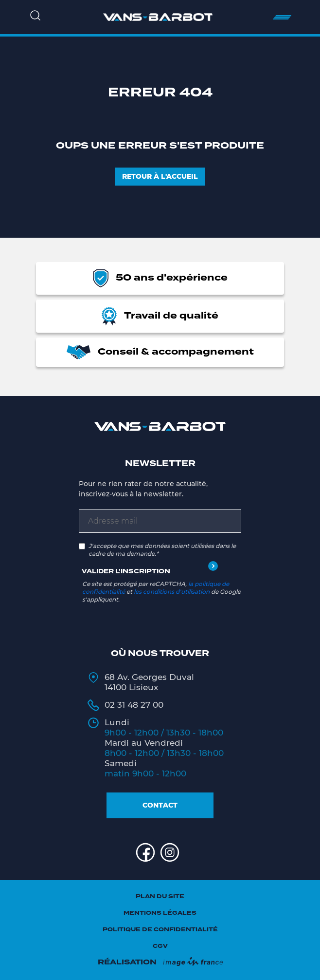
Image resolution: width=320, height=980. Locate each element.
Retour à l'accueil (160, 176)
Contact (160, 805)
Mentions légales (160, 913)
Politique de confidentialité (160, 930)
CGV (160, 946)
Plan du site (160, 896)
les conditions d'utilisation (172, 592)
